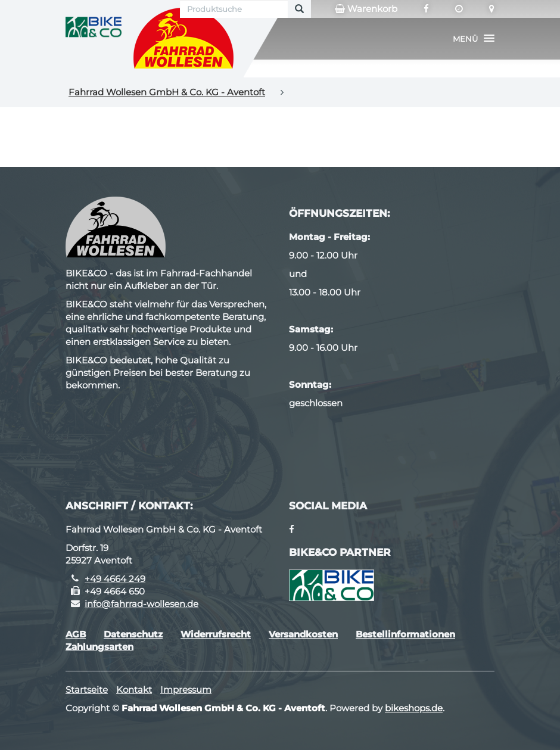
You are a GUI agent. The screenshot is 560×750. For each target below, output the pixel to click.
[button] (474, 39)
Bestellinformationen (405, 634)
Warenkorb (366, 9)
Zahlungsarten (99, 647)
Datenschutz (133, 634)
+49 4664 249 (115, 579)
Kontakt (134, 690)
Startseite (87, 690)
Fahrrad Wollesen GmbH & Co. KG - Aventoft (167, 92)
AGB (76, 634)
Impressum (186, 690)
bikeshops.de (414, 708)
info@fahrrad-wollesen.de (141, 604)
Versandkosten (303, 634)
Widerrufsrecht (216, 634)
